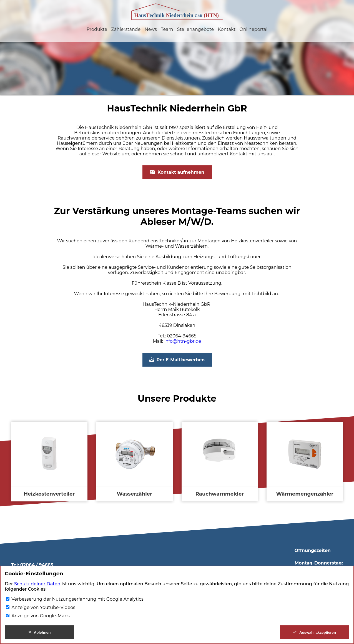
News (151, 29)
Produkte (97, 29)
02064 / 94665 (37, 565)
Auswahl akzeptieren (315, 632)
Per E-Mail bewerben (177, 360)
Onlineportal (254, 29)
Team (167, 29)
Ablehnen (40, 632)
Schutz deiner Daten (37, 584)
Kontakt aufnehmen (177, 172)
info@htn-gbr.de (183, 341)
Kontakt (227, 29)
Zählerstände (126, 29)
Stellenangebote (195, 29)
